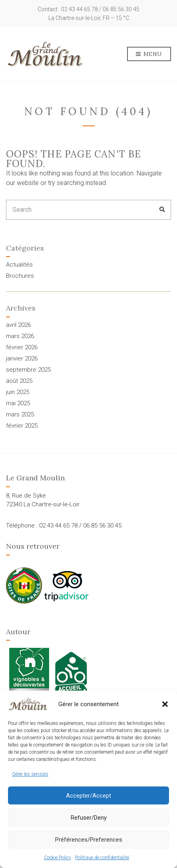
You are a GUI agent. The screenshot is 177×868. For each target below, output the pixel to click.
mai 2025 (18, 403)
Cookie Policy (58, 858)
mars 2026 (20, 336)
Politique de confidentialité (102, 858)
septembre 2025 (28, 370)
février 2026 (22, 347)
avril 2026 (18, 325)
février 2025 (22, 426)
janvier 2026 (22, 358)
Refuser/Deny (89, 818)
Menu (149, 54)
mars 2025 (20, 414)
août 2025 (19, 381)
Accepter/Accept (88, 796)
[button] (165, 704)
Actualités (19, 265)
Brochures (20, 276)
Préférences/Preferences (89, 840)
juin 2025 (18, 392)
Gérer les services (30, 774)
